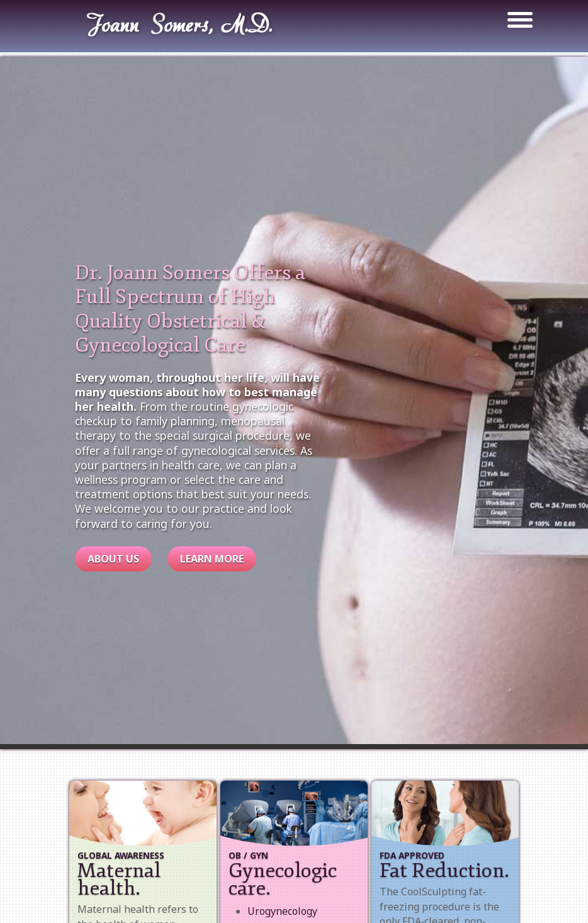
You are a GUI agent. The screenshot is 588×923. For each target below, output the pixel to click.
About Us (113, 559)
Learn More (212, 559)
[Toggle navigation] (514, 21)
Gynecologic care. (283, 880)
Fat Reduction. (444, 871)
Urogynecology (282, 911)
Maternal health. (119, 880)
